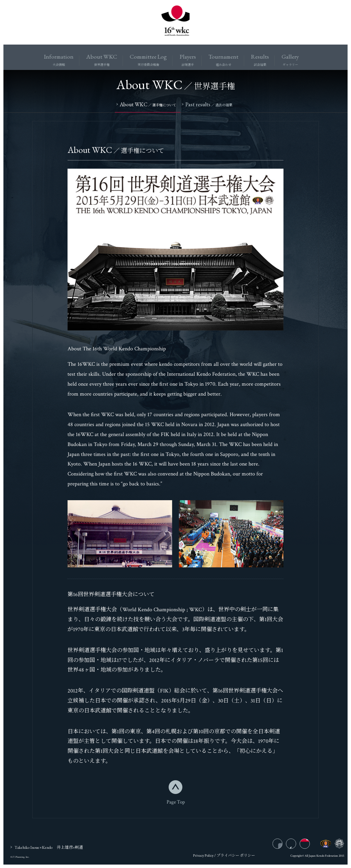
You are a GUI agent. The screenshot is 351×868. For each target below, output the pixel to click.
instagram (284, 846)
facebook (297, 846)
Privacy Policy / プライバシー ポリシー (224, 857)
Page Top (176, 803)
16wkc (175, 22)
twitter (310, 846)
